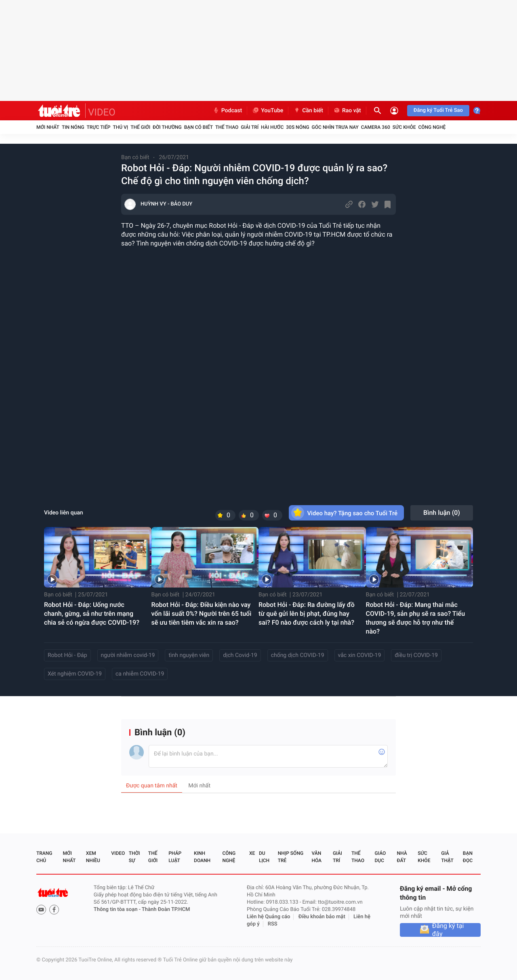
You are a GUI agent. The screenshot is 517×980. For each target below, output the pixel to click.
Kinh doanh (202, 857)
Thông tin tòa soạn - (118, 910)
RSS (273, 924)
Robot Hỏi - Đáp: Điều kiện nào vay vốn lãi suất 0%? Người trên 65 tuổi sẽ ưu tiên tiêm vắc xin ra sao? (202, 614)
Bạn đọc (468, 857)
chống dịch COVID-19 (298, 655)
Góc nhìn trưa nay (335, 127)
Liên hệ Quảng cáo (269, 917)
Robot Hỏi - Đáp (67, 655)
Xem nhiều (93, 857)
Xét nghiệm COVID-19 (75, 674)
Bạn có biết (199, 127)
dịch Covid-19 (240, 655)
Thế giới (140, 127)
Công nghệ (432, 127)
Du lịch (264, 857)
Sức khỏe (404, 127)
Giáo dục (380, 857)
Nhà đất (402, 857)
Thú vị (120, 127)
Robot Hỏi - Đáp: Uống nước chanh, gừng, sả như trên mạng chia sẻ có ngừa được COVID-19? (92, 614)
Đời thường (167, 127)
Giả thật (447, 857)
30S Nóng (297, 127)
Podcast (227, 111)
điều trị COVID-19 (416, 655)
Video (118, 853)
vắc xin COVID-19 (360, 655)
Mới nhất (48, 127)
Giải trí (250, 127)
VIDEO (102, 112)
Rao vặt (347, 111)
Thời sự (135, 857)
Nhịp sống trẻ (291, 857)
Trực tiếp (99, 127)
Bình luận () (442, 513)
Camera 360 (376, 127)
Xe (252, 853)
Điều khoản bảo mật (322, 917)
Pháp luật (175, 857)
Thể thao (227, 127)
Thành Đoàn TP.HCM (166, 910)
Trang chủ (44, 857)
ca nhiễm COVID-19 (140, 674)
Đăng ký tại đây (448, 930)
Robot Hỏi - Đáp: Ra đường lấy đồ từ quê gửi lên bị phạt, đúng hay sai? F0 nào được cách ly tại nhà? (307, 614)
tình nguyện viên (189, 655)
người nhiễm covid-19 (128, 655)
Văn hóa (316, 857)
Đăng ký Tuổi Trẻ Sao (438, 110)
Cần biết (308, 111)
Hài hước (272, 127)
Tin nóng (73, 127)
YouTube (268, 111)
